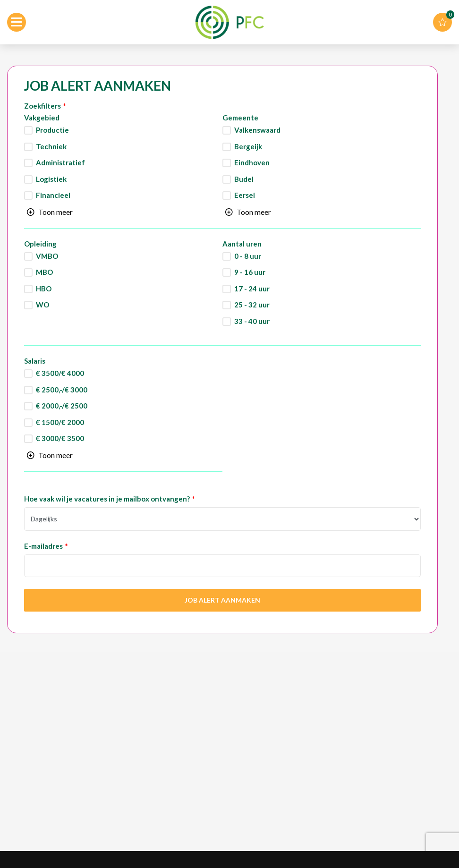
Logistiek (51, 179)
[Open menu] (17, 22)
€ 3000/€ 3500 (60, 438)
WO (42, 305)
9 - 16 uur (250, 272)
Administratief (60, 163)
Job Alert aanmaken (222, 600)
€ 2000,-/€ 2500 (62, 406)
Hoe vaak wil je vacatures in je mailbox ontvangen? (107, 499)
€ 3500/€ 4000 (60, 373)
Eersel (245, 195)
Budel (244, 179)
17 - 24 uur (252, 289)
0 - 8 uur (248, 256)
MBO (44, 272)
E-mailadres (43, 546)
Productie (52, 130)
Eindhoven (252, 163)
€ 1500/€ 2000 (60, 422)
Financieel (53, 195)
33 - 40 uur (252, 321)
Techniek (51, 147)
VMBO (47, 256)
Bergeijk (248, 147)
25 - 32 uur (252, 305)
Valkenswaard (257, 130)
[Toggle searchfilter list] (50, 212)
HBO (44, 289)
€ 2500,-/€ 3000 (62, 390)
